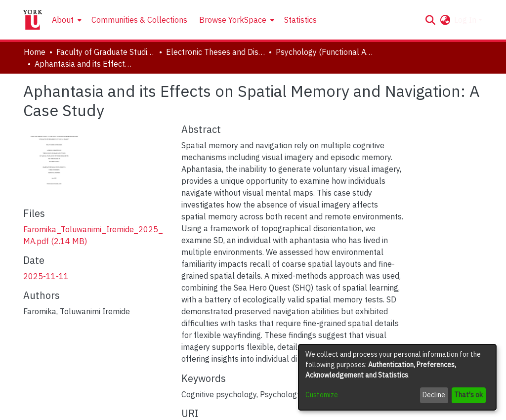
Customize (322, 395)
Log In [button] (466, 20)
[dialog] (397, 377)
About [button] (63, 20)
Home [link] (35, 52)
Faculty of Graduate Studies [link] (106, 52)
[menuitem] (66, 20)
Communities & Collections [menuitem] (139, 20)
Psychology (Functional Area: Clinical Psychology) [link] (325, 52)
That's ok (468, 395)
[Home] (33, 20)
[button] (430, 20)
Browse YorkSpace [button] (233, 20)
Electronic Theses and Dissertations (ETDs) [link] (215, 52)
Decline (434, 395)
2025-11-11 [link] (46, 276)
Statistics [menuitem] (300, 20)
